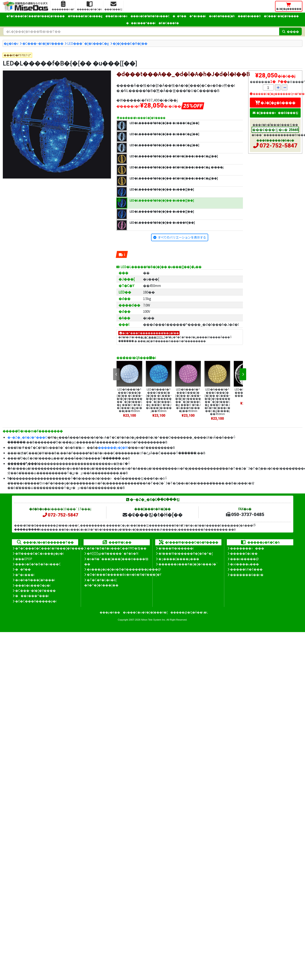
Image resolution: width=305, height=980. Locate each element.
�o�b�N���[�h (222, 16)
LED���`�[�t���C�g (88, 43)
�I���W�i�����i (176, 548)
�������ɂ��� (247, 548)
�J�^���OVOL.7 (153, 337)
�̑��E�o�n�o (116, 16)
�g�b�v (11, 43)
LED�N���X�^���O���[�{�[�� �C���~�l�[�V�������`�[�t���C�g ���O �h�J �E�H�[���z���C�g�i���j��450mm (217, 402)
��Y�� (179, 16)
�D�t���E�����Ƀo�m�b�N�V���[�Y (124, 574)
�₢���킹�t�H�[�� (152, 515)
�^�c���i (198, 16)
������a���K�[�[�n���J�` (188, 564)
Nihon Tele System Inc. (153, 620)
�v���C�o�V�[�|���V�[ (145, 612)
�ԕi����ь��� (245, 564)
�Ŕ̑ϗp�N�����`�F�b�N (113, 553)
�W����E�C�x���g (85, 16)
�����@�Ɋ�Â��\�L (189, 612)
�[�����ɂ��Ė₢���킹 (275, 113)
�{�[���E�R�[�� (130, 43)
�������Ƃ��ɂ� (247, 575)
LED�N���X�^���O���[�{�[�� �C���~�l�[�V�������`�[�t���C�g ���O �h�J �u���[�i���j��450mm (159, 400)
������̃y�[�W (113, 447)
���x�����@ (244, 559)
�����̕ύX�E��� (246, 569)
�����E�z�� (244, 553)
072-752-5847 (279, 146)
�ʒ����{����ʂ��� (179, 559)
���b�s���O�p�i (33, 585)
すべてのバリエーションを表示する (182, 237)
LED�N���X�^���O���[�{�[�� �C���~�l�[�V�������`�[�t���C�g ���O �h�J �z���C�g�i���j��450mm (129, 400)
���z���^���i (141, 23)
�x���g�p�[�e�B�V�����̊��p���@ (124, 569)
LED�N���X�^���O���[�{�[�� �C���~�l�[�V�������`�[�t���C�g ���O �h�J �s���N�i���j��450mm (188, 400)
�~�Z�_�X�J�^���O (27, 437)
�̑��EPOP (24, 559)
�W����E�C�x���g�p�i (39, 553)
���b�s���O (249, 16)
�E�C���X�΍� (169, 23)
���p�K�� (110, 612)
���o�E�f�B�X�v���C (150, 16)
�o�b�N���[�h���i (35, 580)
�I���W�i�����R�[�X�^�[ (186, 553)
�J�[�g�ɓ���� (275, 103)
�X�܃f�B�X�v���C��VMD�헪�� (117, 548)
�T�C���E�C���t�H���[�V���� (35, 16)
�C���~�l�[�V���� (281, 16)
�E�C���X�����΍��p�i (36, 601)
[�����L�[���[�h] (141, 31)
